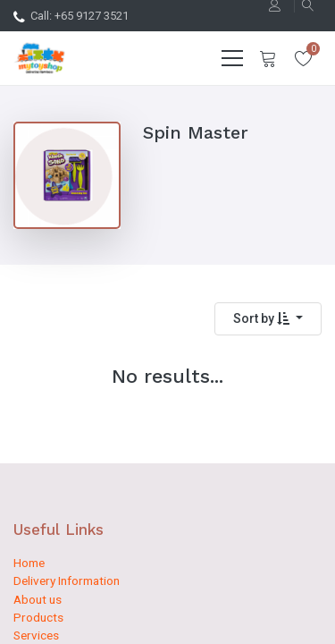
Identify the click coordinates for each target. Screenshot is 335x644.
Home (29, 563)
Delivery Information (67, 580)
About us (38, 599)
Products (38, 617)
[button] (268, 319)
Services (36, 635)
